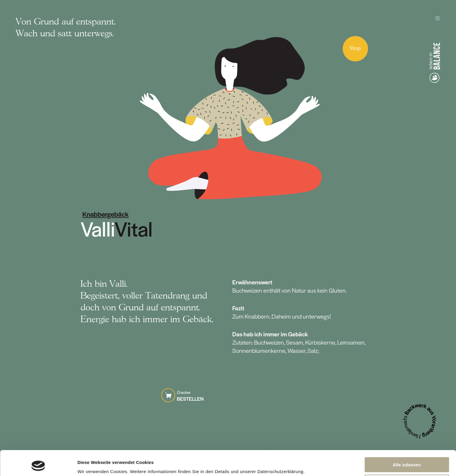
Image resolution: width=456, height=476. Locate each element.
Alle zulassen (407, 441)
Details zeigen (92, 464)
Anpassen (407, 458)
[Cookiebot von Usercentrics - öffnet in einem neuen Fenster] (38, 464)
